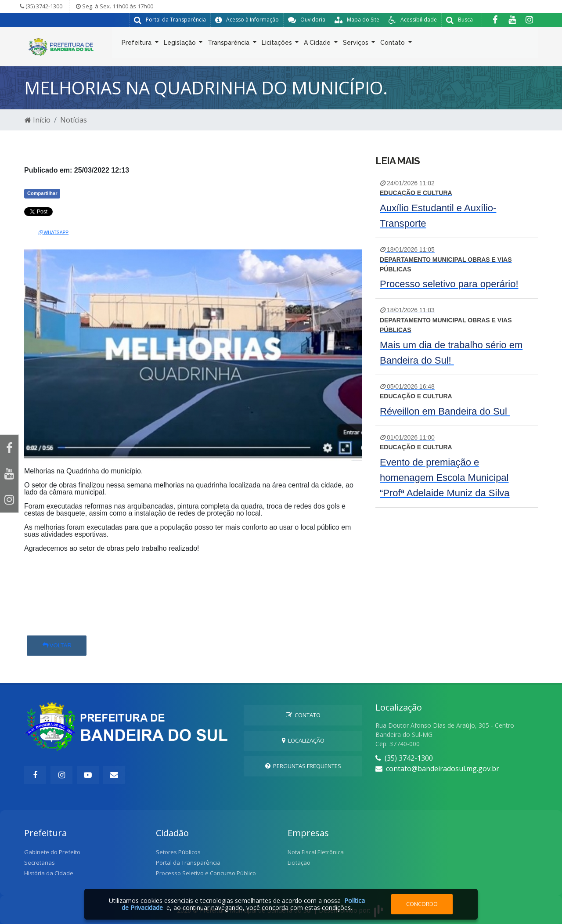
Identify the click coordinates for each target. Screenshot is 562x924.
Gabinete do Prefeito (52, 852)
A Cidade (318, 44)
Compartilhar (42, 193)
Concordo (422, 904)
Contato (393, 44)
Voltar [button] (57, 645)
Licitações (278, 44)
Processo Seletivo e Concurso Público (206, 873)
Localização (303, 740)
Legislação (181, 44)
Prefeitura (137, 44)
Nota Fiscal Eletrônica (316, 852)
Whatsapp (54, 233)
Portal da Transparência (188, 863)
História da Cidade (49, 873)
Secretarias (40, 863)
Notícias (74, 120)
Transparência (229, 44)
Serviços (357, 44)
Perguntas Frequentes (303, 766)
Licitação (299, 863)
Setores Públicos (178, 852)
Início (38, 120)
